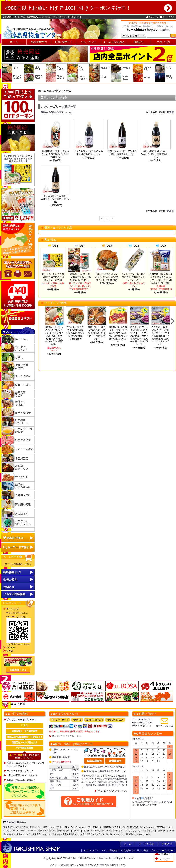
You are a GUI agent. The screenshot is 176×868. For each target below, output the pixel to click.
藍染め (91, 834)
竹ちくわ (11, 831)
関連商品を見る (18, 670)
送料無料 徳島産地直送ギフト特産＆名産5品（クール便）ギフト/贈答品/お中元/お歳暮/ (161, 278)
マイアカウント (91, 851)
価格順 (162, 112)
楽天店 (10, 651)
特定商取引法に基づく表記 (135, 851)
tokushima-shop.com (144, 30)
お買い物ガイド (64, 42)
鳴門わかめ (26, 827)
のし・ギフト (89, 42)
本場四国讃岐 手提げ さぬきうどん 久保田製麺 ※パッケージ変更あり (55, 154)
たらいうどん (77, 827)
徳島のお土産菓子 (62, 834)
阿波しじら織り (79, 834)
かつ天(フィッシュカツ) (28, 831)
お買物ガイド (164, 854)
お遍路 (147, 834)
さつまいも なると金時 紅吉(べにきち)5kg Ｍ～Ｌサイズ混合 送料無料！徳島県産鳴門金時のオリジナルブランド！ (160, 336)
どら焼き (152, 831)
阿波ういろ (163, 831)
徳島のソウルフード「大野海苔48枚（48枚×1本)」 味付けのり (80, 277)
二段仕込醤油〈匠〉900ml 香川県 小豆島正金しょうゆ (122, 153)
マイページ (152, 17)
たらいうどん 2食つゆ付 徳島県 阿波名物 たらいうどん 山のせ (134, 277)
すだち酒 (85, 831)
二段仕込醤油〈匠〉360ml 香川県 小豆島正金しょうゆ (89, 153)
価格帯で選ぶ (15, 538)
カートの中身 (13, 557)
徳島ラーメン (49, 827)
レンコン (37, 827)
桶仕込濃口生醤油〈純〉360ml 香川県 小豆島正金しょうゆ (156, 154)
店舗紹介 (139, 42)
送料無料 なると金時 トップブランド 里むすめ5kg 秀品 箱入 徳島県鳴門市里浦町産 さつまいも (118, 334)
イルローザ (47, 834)
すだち (7, 827)
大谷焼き (100, 834)
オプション (8, 529)
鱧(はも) (134, 827)
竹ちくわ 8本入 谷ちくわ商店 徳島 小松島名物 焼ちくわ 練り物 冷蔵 (107, 277)
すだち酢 (117, 827)
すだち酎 (75, 831)
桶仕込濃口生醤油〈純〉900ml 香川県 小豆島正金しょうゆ (55, 199)
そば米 (88, 827)
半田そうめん (63, 827)
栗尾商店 (37, 834)
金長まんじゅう (24, 834)
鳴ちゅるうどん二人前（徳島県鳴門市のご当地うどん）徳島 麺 (53, 277)
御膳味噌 (97, 827)
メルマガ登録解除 (110, 851)
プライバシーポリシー (162, 851)
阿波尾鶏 (44, 831)
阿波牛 (53, 831)
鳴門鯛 (126, 827)
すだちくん (119, 834)
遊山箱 (139, 834)
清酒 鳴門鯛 (64, 831)
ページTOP (162, 859)
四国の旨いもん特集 (60, 91)
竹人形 (109, 834)
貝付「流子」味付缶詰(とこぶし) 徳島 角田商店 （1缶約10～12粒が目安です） (97, 333)
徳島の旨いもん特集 (13, 704)
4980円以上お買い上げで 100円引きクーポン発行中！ (89, 8)
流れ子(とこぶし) (147, 827)
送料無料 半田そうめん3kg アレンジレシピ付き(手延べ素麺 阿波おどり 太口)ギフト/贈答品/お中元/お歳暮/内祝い (54, 336)
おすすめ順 (151, 112)
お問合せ (9, 587)
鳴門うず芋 (119, 831)
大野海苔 (161, 827)
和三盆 (109, 831)
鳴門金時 (15, 827)
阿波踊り (130, 834)
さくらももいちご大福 (136, 831)
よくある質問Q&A (114, 42)
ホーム (14, 42)
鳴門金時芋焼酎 (98, 831)
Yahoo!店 (11, 647)
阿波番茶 (107, 827)
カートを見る (167, 17)
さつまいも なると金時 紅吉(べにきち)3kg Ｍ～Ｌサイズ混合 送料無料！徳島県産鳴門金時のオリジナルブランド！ (139, 336)
